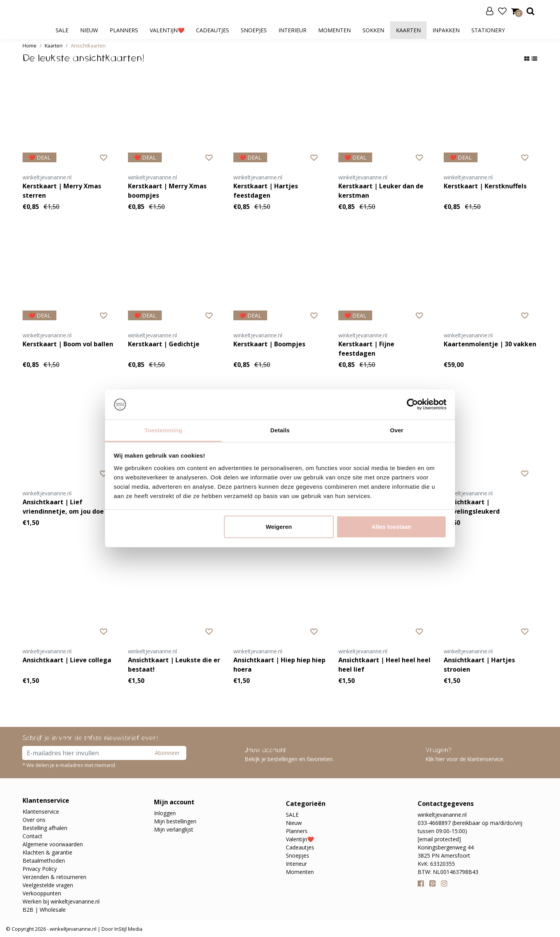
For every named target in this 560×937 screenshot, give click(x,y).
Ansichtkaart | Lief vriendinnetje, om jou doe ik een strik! (67, 507)
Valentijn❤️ (167, 30)
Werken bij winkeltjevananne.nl (61, 901)
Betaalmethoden (44, 861)
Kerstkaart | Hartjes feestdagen (266, 191)
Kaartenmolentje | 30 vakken (490, 344)
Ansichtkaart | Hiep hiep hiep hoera (279, 665)
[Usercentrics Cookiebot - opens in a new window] (412, 404)
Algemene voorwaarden (53, 844)
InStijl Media (128, 929)
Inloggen (165, 813)
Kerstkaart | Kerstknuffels (485, 186)
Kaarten (408, 30)
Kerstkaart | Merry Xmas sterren (62, 191)
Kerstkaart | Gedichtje (164, 344)
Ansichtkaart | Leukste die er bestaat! (174, 665)
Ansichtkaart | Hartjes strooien (479, 665)
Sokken (373, 30)
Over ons (34, 820)
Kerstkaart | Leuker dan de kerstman (381, 191)
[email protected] (439, 839)
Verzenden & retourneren (54, 877)
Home (30, 46)
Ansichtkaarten (88, 46)
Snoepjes (254, 30)
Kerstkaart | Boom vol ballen (68, 344)
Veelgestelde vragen (48, 885)
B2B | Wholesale (44, 910)
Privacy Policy (40, 869)
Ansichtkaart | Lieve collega (67, 660)
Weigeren (279, 527)
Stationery (488, 30)
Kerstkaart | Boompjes (269, 344)
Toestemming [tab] (163, 430)
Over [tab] (397, 430)
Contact (32, 836)
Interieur (292, 30)
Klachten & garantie (47, 852)
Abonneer (167, 753)
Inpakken (446, 30)
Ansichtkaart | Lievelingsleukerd (472, 507)
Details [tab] (280, 430)
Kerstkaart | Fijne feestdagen (366, 349)
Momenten (334, 30)
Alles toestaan (392, 527)
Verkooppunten (42, 893)
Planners (124, 30)
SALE (62, 30)
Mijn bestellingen (175, 821)
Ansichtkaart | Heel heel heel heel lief (384, 665)
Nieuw (89, 30)
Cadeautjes (213, 30)
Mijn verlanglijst (174, 829)
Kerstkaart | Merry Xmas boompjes (167, 191)
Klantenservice (41, 812)
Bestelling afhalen (45, 828)
